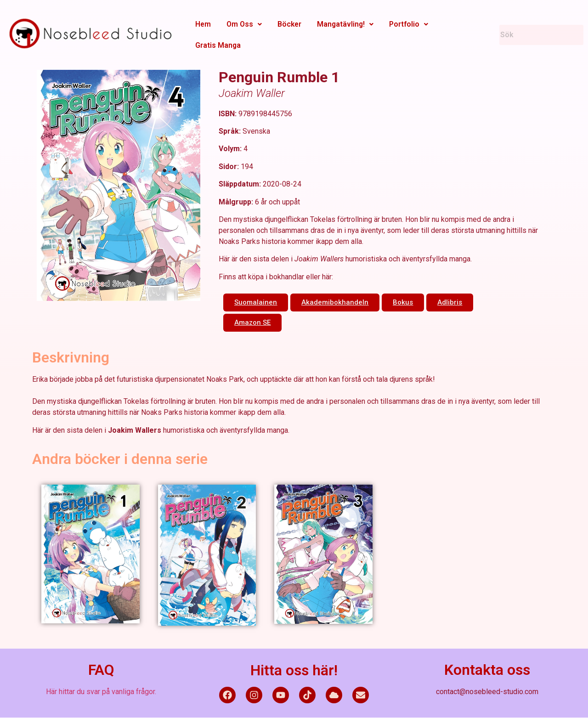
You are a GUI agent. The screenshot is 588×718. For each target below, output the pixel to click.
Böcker (286, 24)
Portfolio (403, 24)
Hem (202, 24)
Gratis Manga (217, 45)
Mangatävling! (341, 24)
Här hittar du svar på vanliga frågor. (101, 692)
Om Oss (242, 24)
